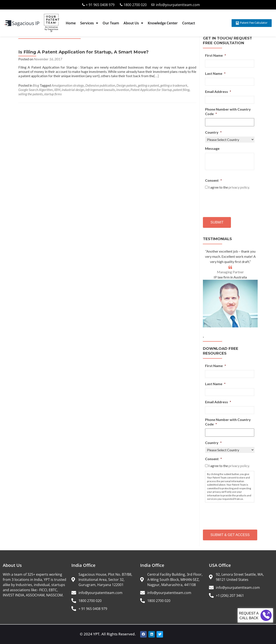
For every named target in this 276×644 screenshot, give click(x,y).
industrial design (73, 90)
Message (212, 148)
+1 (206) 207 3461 (230, 596)
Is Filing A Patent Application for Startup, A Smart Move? (83, 52)
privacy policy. (239, 187)
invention (123, 90)
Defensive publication (100, 85)
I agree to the (229, 187)
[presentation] (238, 202)
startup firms (53, 94)
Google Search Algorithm (36, 90)
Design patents (126, 85)
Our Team (111, 23)
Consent (213, 180)
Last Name (215, 73)
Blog (36, 85)
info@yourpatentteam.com (178, 5)
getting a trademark (174, 85)
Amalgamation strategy (68, 85)
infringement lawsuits (100, 90)
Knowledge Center (163, 23)
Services (89, 23)
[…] (156, 76)
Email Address (218, 91)
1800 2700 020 (135, 5)
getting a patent (148, 85)
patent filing (181, 90)
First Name (216, 55)
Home (71, 23)
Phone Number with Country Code (228, 111)
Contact (189, 23)
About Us (133, 23)
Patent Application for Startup (151, 90)
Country (213, 132)
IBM (57, 90)
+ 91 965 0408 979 (100, 5)
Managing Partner (230, 272)
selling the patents (31, 94)
